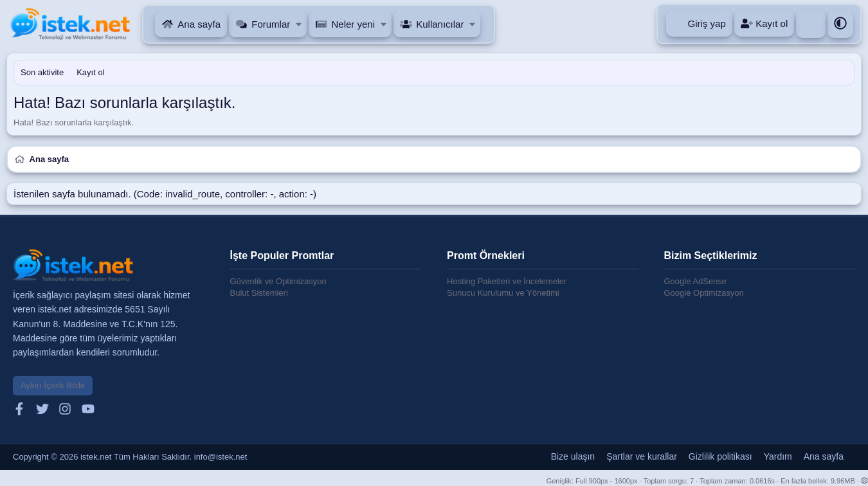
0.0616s (762, 481)
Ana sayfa (199, 24)
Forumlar (271, 24)
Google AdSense (696, 281)
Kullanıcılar (440, 24)
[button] (299, 24)
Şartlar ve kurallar (642, 456)
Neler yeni (353, 24)
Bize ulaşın (573, 456)
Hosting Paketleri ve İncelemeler (507, 281)
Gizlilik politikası (720, 456)
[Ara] (811, 24)
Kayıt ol (90, 72)
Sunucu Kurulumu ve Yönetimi (503, 293)
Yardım (778, 456)
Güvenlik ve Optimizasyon (278, 281)
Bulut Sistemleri (259, 293)
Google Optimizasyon (704, 293)
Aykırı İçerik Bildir (53, 385)
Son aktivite (42, 72)
